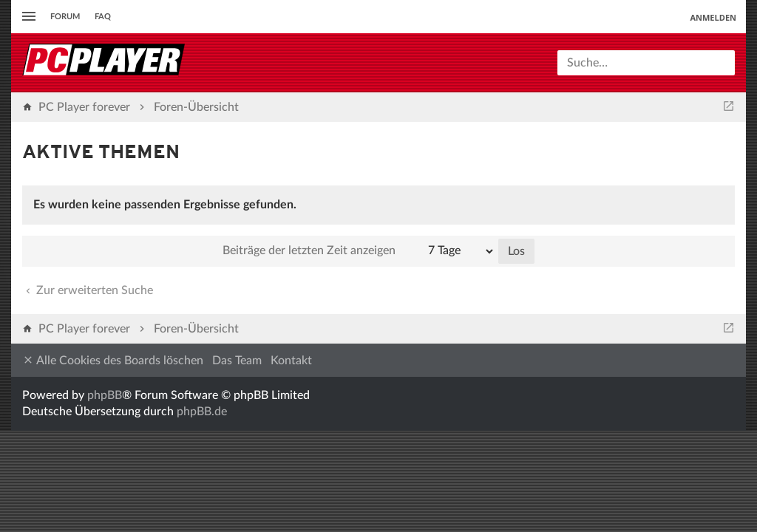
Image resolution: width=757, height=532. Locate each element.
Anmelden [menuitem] (713, 17)
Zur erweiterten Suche (88, 290)
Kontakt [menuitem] (291, 361)
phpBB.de (202, 412)
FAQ (103, 17)
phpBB (105, 395)
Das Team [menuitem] (237, 361)
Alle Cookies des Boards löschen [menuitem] (113, 360)
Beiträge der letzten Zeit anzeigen (359, 251)
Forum (65, 17)
